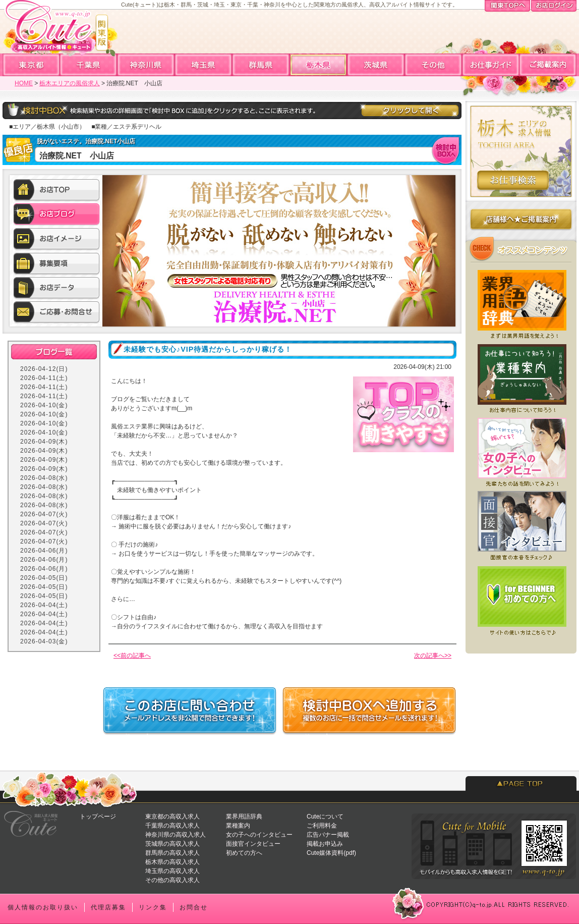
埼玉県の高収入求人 (172, 871)
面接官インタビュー (253, 844)
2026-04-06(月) (44, 551)
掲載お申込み (325, 844)
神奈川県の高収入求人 (176, 835)
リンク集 (153, 907)
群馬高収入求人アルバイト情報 (261, 65)
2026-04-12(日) (44, 369)
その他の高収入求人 (172, 880)
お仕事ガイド (491, 65)
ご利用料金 (322, 826)
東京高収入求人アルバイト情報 (31, 65)
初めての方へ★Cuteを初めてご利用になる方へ (521, 601)
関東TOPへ (507, 7)
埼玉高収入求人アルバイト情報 (204, 65)
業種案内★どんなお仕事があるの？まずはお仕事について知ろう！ (521, 376)
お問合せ (194, 907)
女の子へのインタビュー (259, 835)
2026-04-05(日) (44, 578)
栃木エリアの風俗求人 (70, 83)
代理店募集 (108, 907)
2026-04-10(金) (44, 405)
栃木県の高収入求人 (172, 862)
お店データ (56, 288)
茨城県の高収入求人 (172, 844)
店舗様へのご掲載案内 (521, 221)
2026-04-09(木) (44, 442)
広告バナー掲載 (328, 835)
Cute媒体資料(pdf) (331, 853)
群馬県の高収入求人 (172, 853)
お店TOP (56, 191)
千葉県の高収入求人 (172, 826)
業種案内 (238, 826)
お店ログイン (554, 7)
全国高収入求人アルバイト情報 (434, 65)
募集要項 (56, 264)
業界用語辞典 (244, 817)
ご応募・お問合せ (56, 312)
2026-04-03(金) (44, 641)
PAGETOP (521, 783)
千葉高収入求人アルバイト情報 (89, 65)
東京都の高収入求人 (172, 817)
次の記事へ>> (433, 656)
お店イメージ (56, 240)
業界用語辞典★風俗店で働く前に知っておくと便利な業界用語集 (521, 302)
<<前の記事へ (132, 656)
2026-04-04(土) (44, 605)
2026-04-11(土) (44, 378)
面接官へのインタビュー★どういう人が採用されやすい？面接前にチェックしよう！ (521, 526)
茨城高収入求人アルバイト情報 (376, 65)
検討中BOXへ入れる (446, 150)
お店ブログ (56, 215)
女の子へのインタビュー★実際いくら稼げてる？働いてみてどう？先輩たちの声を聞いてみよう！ (521, 451)
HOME (24, 83)
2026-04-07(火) (44, 514)
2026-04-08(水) (44, 478)
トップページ (98, 817)
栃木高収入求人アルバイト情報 (319, 65)
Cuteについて (325, 817)
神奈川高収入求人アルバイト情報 (146, 65)
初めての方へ (244, 853)
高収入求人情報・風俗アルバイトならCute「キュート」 (55, 31)
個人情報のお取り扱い (43, 907)
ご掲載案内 (548, 65)
